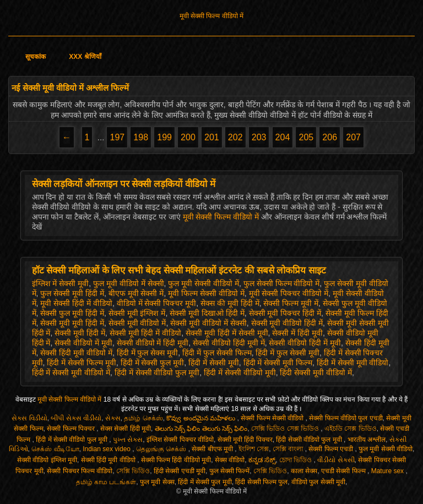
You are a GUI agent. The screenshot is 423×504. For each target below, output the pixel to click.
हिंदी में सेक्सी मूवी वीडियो (353, 363)
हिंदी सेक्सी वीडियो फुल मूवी (310, 440)
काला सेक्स (304, 471)
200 (188, 137)
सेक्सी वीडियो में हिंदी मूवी (153, 343)
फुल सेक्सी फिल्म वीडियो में (282, 283)
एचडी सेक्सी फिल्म (344, 471)
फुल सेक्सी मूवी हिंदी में (72, 293)
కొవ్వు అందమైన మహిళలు (202, 418)
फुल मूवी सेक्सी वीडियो (386, 449)
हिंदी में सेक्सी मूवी (214, 363)
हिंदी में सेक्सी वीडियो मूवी (240, 372)
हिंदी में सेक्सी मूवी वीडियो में (71, 372)
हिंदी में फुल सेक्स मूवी (148, 353)
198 (141, 137)
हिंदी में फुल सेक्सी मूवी (288, 353)
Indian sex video (107, 449)
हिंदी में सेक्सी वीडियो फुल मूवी (157, 372)
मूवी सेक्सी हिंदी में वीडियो (76, 303)
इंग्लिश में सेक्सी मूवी (61, 283)
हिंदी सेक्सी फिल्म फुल (261, 482)
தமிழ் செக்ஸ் (143, 418)
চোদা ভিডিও (297, 460)
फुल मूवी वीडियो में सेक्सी (129, 283)
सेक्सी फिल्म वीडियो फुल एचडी (346, 418)
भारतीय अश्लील (367, 440)
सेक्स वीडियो (230, 460)
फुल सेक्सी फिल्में (230, 471)
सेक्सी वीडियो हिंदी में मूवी (305, 343)
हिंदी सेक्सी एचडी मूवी (180, 471)
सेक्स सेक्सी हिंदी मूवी (126, 429)
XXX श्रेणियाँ (85, 57)
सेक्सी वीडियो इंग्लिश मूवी (47, 460)
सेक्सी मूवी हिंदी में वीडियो (146, 333)
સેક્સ (113, 418)
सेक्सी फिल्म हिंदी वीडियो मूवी (176, 460)
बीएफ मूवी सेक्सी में (136, 293)
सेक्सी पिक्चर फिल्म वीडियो (80, 471)
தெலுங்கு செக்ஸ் (162, 449)
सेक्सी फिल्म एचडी (332, 449)
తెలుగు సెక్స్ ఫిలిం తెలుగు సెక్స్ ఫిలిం (201, 429)
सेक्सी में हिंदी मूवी (297, 333)
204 (283, 137)
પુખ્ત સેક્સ (128, 440)
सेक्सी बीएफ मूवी (213, 449)
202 (235, 137)
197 (117, 137)
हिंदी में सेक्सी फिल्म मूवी (82, 363)
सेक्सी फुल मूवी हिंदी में (72, 313)
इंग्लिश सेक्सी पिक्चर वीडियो (180, 440)
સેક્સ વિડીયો (29, 418)
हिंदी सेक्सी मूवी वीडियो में (316, 372)
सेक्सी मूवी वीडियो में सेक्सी (208, 323)
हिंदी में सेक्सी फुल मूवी (153, 363)
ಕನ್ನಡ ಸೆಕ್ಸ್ (262, 460)
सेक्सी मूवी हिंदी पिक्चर (245, 440)
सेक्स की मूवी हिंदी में (230, 303)
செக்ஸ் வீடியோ (55, 449)
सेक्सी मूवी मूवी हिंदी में (72, 323)
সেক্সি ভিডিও (133, 471)
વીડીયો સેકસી (336, 460)
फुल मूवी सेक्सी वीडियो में (204, 283)
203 (259, 137)
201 (212, 137)
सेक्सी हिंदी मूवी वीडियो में (76, 353)
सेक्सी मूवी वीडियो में (137, 323)
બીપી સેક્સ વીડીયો (76, 418)
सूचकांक (36, 57)
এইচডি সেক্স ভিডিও (351, 429)
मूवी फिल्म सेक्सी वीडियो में (206, 293)
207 (353, 137)
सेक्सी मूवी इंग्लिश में (137, 313)
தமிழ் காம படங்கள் (106, 482)
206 (330, 137)
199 (164, 137)
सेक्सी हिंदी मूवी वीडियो (109, 460)
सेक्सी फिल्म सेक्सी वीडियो (273, 418)
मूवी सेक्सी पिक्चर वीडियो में (289, 293)
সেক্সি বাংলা (289, 449)
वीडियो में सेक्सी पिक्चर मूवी (157, 303)
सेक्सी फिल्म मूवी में (291, 303)
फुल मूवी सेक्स (157, 482)
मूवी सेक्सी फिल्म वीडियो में (211, 16)
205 (306, 137)
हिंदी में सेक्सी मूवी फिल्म (278, 363)
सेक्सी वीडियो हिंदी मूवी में (229, 343)
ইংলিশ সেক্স (254, 449)
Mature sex (389, 471)
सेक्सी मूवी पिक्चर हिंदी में (285, 313)
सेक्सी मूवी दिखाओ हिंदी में (207, 313)
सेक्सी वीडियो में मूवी (83, 343)
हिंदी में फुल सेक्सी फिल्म (217, 353)
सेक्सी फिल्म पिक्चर (72, 429)
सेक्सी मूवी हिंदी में (80, 333)
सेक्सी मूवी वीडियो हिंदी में (287, 323)
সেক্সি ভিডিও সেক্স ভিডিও (286, 429)
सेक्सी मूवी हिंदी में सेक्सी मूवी (227, 333)
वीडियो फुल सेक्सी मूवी (318, 482)
